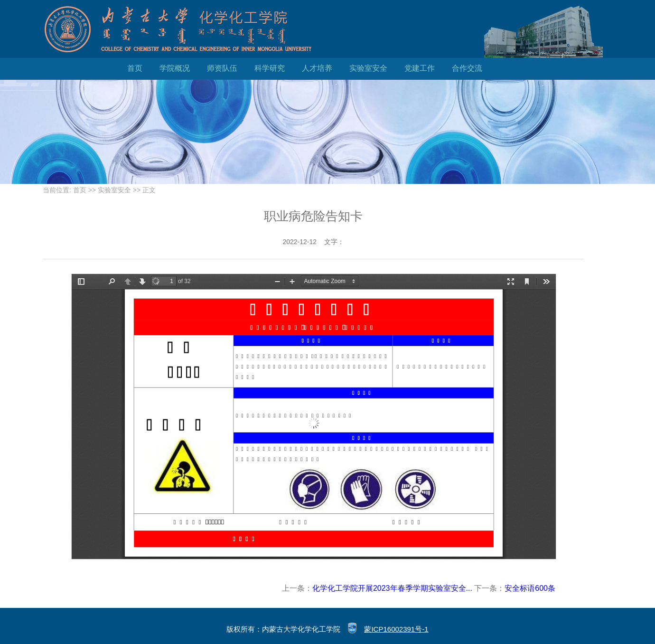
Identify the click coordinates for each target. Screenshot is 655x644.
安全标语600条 (530, 588)
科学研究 (270, 68)
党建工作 (420, 68)
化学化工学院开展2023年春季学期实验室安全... (392, 588)
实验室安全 (368, 68)
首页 (135, 68)
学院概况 (175, 68)
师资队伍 (222, 68)
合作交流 (467, 68)
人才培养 (317, 68)
